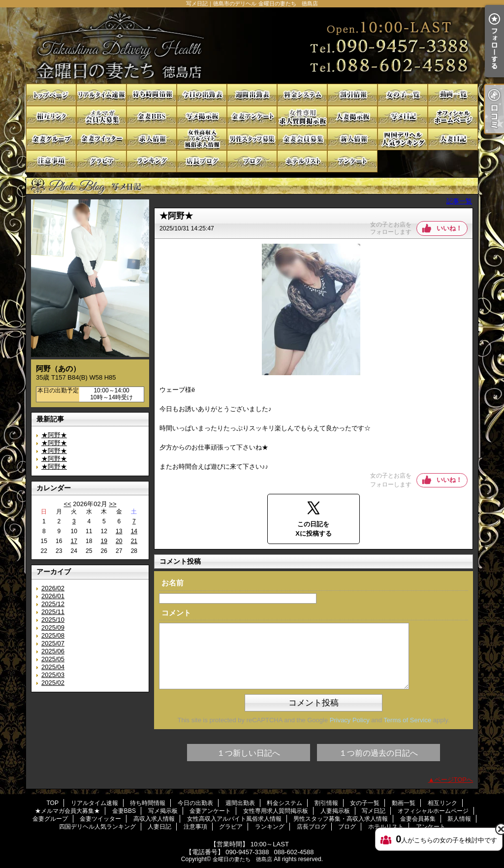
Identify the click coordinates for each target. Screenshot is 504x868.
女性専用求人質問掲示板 (302, 117)
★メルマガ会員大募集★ (101, 117)
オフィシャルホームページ (453, 117)
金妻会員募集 (302, 139)
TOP (51, 95)
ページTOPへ (454, 780)
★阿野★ (54, 435)
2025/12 (53, 604)
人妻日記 (453, 139)
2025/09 (53, 627)
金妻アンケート (252, 117)
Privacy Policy (350, 720)
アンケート (352, 161)
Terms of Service (407, 720)
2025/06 (53, 651)
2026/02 (53, 588)
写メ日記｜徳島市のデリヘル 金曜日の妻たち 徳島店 (252, 46)
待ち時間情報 (152, 95)
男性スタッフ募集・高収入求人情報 (252, 139)
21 (134, 541)
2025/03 (53, 675)
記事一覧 (459, 201)
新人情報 (352, 139)
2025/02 (53, 683)
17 (74, 541)
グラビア (101, 161)
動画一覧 (453, 95)
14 (134, 531)
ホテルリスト (302, 161)
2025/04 (53, 667)
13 (119, 531)
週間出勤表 (252, 95)
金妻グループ (51, 139)
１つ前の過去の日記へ (378, 753)
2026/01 (53, 596)
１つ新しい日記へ (249, 753)
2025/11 (53, 612)
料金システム (302, 95)
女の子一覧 (403, 95)
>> (112, 504)
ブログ (252, 161)
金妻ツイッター (101, 139)
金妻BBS (152, 117)
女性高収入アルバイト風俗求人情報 (202, 139)
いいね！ (449, 228)
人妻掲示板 (352, 117)
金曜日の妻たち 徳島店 (242, 859)
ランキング (152, 161)
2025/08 (53, 635)
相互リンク (51, 117)
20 (119, 541)
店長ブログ (202, 161)
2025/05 (53, 659)
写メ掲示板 (202, 117)
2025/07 (53, 643)
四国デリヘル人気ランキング (403, 139)
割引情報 (352, 95)
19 (104, 541)
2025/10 (53, 620)
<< (67, 504)
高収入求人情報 (152, 139)
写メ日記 (403, 117)
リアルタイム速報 (101, 95)
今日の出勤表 (202, 95)
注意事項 (51, 161)
